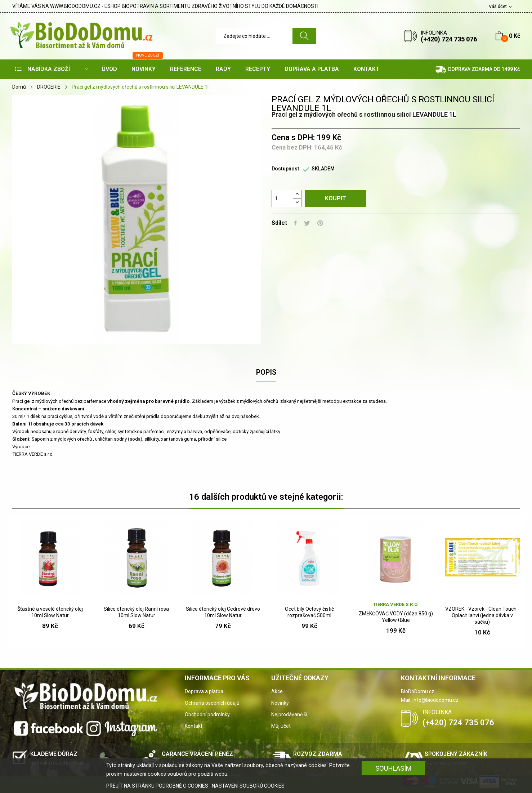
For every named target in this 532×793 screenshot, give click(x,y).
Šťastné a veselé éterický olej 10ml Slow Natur (50, 612)
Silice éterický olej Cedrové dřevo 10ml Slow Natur (223, 612)
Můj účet (281, 726)
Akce (277, 691)
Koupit (336, 198)
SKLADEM (323, 169)
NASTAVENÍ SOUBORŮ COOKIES (248, 786)
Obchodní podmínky (207, 714)
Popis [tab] (266, 372)
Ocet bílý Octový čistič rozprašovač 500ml (309, 612)
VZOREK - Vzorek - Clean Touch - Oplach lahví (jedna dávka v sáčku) (482, 615)
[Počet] (282, 199)
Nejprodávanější (289, 714)
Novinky (280, 703)
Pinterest (320, 223)
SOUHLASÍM (394, 768)
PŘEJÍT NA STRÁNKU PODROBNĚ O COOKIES (158, 786)
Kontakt (194, 726)
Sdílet (296, 223)
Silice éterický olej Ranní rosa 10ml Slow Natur (136, 612)
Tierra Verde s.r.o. (396, 604)
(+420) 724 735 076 (449, 39)
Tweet (307, 223)
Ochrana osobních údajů (212, 703)
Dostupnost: (286, 169)
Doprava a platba (204, 691)
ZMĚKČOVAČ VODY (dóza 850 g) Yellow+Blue (396, 617)
